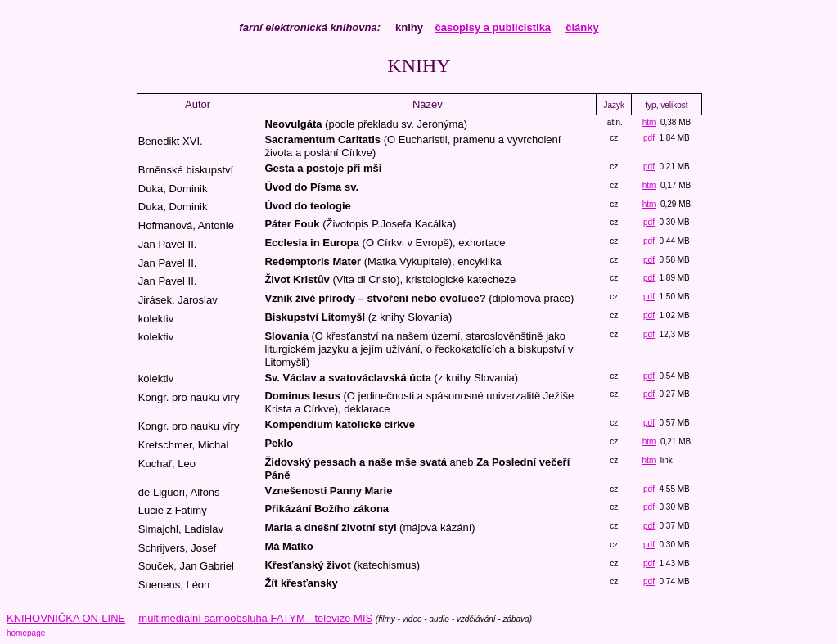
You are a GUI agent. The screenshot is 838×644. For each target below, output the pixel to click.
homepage (26, 633)
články (582, 27)
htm (649, 122)
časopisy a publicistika (493, 27)
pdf (649, 138)
